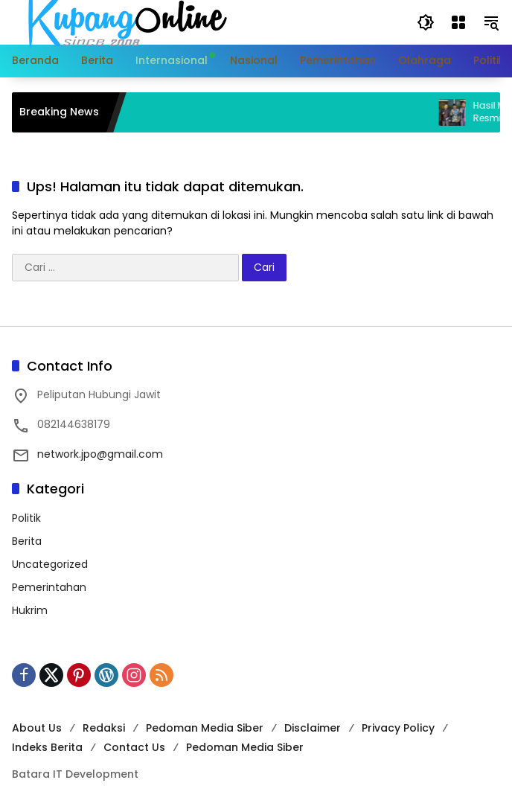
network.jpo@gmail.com (100, 454)
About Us (37, 728)
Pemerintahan (49, 587)
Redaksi (104, 728)
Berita (27, 541)
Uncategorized (50, 564)
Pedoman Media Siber (205, 728)
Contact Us (134, 747)
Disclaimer (313, 728)
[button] (426, 22)
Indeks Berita (47, 747)
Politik (26, 518)
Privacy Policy (398, 728)
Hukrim (30, 610)
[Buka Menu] (458, 22)
